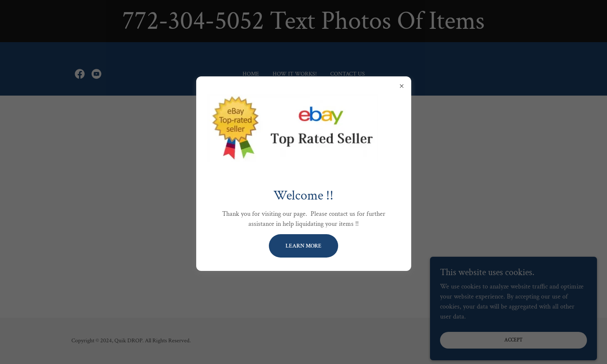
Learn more (303, 246)
